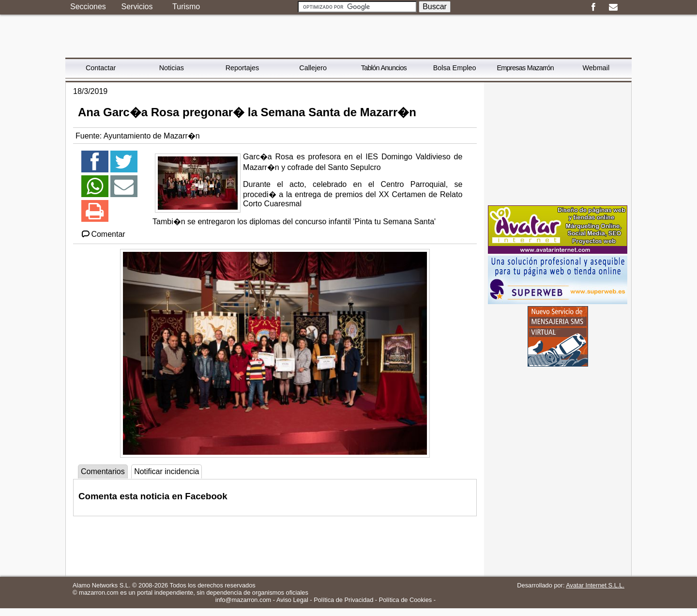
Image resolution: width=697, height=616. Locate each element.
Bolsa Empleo (455, 68)
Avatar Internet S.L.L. (595, 585)
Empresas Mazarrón (525, 68)
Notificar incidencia (167, 471)
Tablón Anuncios (384, 68)
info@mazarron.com (243, 600)
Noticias (172, 68)
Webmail (596, 68)
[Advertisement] (558, 143)
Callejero (313, 68)
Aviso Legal (292, 600)
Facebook (593, 7)
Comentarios (103, 471)
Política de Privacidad (343, 600)
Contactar (101, 68)
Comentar (103, 234)
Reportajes (242, 68)
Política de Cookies (406, 600)
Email (613, 7)
